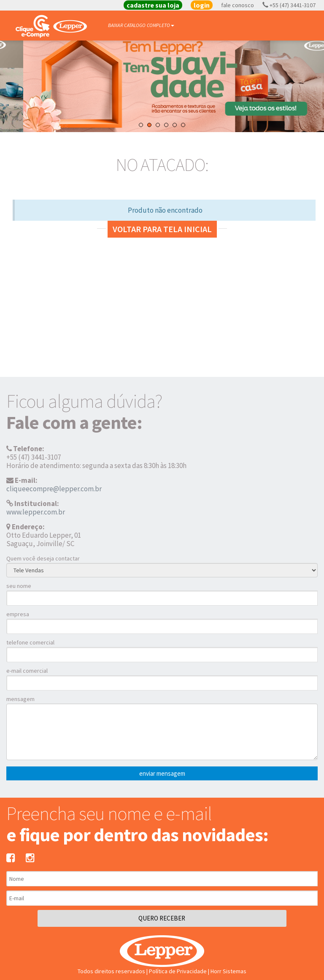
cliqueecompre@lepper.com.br (54, 489)
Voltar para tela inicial (162, 229)
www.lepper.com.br (36, 512)
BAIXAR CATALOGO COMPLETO (141, 25)
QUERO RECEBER (162, 918)
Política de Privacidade (178, 971)
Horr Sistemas (228, 971)
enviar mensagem (162, 773)
